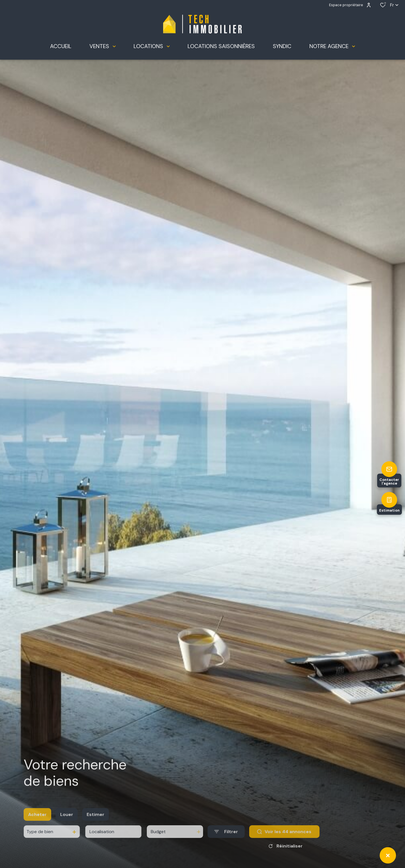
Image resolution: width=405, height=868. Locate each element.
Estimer (95, 821)
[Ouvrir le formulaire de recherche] (226, 838)
